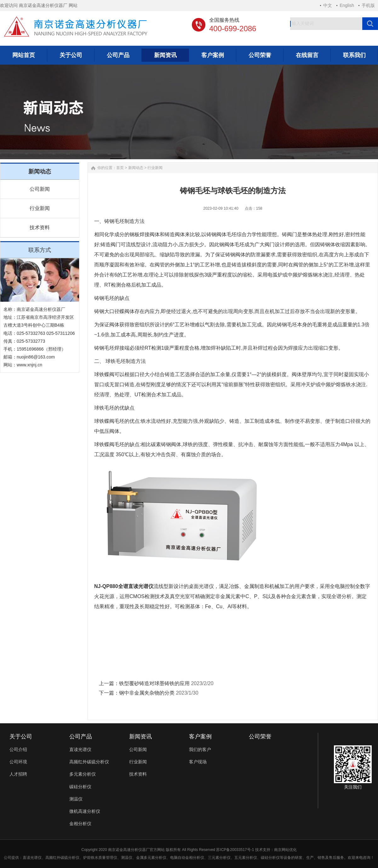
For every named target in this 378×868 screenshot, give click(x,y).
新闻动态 (136, 168)
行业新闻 (40, 208)
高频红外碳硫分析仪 (89, 762)
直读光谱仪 (80, 749)
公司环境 (18, 762)
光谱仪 (36, 858)
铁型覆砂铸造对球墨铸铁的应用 (154, 683)
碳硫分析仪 (70, 858)
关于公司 (21, 737)
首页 (120, 168)
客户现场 (198, 762)
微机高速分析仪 (85, 811)
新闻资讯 (140, 737)
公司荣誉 (260, 737)
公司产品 (81, 737)
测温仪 (76, 799)
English (347, 5)
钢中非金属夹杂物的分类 (147, 693)
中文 (328, 5)
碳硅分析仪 (80, 787)
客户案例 (200, 737)
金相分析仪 (80, 824)
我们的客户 (200, 749)
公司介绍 (18, 749)
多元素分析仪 (83, 774)
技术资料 (40, 227)
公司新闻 (40, 189)
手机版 (368, 5)
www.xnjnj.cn (29, 365)
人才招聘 (18, 774)
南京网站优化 (285, 850)
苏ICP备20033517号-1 (235, 850)
